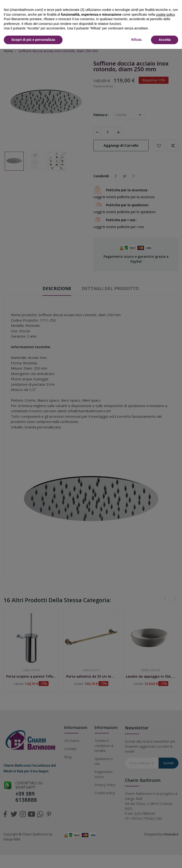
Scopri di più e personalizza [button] (33, 40)
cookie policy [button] (165, 14)
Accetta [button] (165, 40)
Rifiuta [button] (136, 40)
